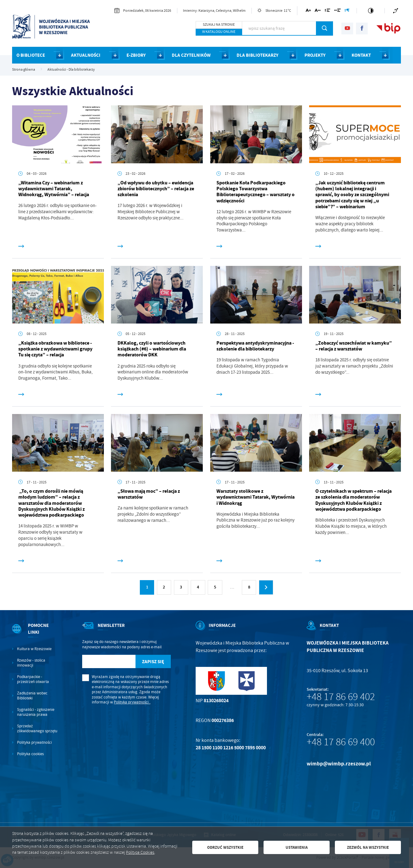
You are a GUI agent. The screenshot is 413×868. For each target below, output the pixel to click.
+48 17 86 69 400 (341, 742)
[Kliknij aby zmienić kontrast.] (371, 11)
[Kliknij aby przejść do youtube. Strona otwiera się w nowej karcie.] (347, 29)
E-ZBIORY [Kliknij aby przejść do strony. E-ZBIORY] (136, 55)
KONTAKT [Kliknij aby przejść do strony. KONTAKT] (361, 55)
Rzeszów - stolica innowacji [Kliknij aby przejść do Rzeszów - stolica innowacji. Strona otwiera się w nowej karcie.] (31, 663)
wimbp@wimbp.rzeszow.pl (339, 764)
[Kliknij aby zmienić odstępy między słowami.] (337, 11)
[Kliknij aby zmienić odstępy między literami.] (318, 11)
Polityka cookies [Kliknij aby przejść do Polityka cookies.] (30, 754)
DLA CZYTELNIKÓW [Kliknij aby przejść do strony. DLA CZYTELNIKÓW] (191, 55)
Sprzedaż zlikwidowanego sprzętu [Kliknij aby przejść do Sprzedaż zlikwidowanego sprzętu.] (37, 729)
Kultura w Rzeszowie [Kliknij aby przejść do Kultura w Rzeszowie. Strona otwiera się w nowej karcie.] (34, 649)
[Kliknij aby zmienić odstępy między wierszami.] (327, 11)
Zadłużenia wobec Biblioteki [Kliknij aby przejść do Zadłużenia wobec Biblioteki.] (32, 696)
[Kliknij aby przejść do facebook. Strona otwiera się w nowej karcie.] (362, 29)
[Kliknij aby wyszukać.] (324, 28)
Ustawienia (297, 847)
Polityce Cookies (140, 852)
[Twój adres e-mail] (109, 661)
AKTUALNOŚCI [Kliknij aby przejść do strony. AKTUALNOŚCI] (86, 55)
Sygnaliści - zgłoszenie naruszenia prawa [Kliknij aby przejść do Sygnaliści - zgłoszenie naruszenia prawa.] (36, 712)
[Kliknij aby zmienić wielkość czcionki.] (308, 11)
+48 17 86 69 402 (341, 697)
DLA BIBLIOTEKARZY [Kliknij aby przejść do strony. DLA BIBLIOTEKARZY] (258, 55)
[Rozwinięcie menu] (35, 634)
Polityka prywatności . (132, 702)
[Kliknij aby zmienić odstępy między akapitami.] (347, 11)
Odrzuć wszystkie (225, 847)
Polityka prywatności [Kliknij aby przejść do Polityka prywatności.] (34, 742)
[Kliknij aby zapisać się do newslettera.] (153, 661)
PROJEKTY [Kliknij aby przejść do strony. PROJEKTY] (315, 55)
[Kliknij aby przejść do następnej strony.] (266, 587)
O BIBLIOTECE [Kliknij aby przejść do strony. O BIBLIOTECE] (31, 55)
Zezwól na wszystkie (368, 847)
